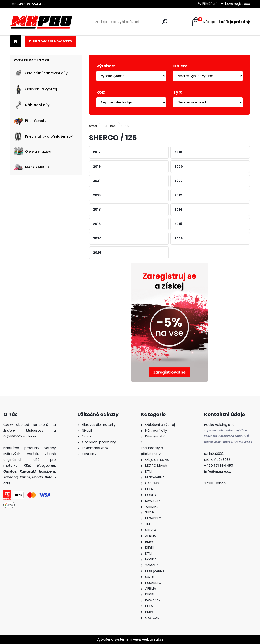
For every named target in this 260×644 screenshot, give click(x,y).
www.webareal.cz (148, 639)
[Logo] (41, 22)
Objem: (181, 66)
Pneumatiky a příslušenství (44, 137)
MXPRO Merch (31, 167)
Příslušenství (31, 121)
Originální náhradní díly (41, 73)
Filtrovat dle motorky (53, 41)
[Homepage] (16, 41)
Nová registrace (238, 4)
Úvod (93, 126)
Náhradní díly (32, 105)
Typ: (178, 92)
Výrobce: (106, 66)
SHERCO (111, 126)
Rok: (101, 92)
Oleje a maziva (33, 151)
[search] (165, 22)
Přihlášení (210, 4)
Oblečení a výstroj (35, 89)
